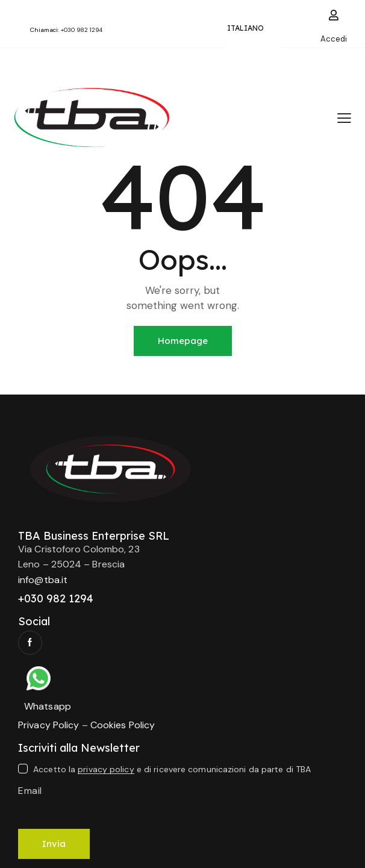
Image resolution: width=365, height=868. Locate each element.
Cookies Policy (123, 725)
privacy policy (106, 770)
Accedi (334, 39)
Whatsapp (48, 706)
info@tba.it (43, 580)
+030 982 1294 (82, 30)
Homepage (183, 341)
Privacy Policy (48, 725)
